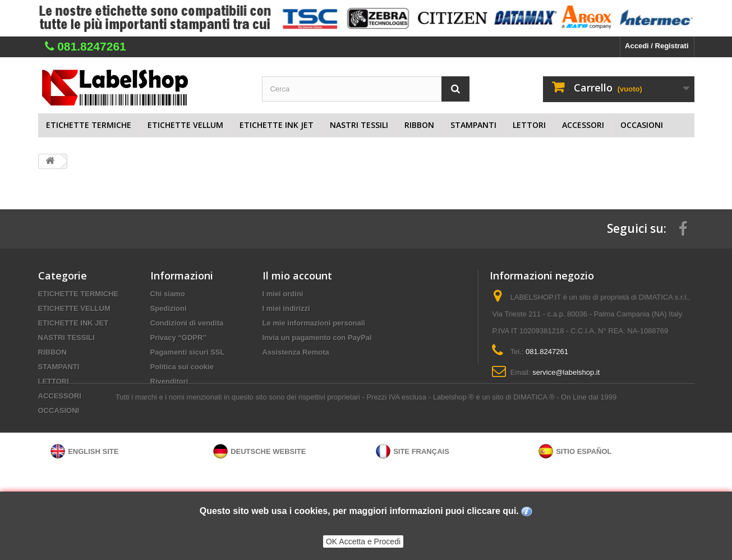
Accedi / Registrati (657, 46)
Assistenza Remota (296, 352)
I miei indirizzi (286, 308)
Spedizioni (169, 308)
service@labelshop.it (566, 372)
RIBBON (419, 125)
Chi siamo (168, 294)
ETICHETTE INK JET (277, 125)
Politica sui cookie (182, 367)
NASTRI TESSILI (359, 125)
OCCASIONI (642, 125)
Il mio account (297, 276)
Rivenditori (169, 381)
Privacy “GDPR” (178, 338)
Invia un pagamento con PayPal (317, 338)
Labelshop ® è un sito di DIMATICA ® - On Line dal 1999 (525, 446)
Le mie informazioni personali (314, 323)
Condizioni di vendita (187, 323)
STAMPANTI (473, 125)
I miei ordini (283, 294)
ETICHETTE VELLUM (185, 125)
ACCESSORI (583, 125)
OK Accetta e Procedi (363, 541)
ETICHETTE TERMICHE (89, 125)
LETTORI (529, 125)
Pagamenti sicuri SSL (188, 352)
